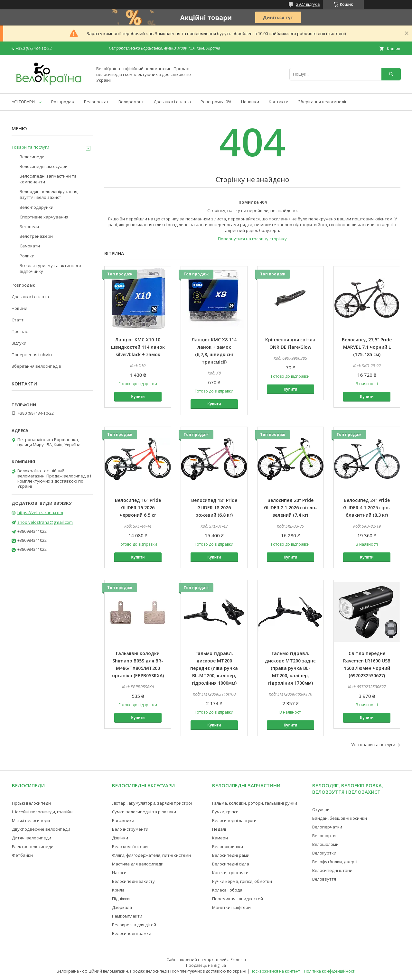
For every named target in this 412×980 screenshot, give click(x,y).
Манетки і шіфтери (231, 907)
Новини (19, 308)
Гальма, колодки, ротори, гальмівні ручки (255, 803)
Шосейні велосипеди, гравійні (43, 812)
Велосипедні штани (332, 870)
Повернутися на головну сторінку (252, 239)
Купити (138, 397)
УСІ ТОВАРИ (23, 102)
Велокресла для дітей (134, 925)
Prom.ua (238, 960)
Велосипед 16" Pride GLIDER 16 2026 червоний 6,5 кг (138, 508)
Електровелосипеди (33, 846)
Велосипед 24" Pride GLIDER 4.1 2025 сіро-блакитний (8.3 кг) (367, 508)
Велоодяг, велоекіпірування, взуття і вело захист (49, 194)
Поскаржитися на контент (275, 971)
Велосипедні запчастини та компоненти (48, 179)
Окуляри (321, 809)
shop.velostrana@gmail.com (45, 522)
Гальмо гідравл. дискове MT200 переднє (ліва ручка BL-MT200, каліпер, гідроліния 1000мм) (214, 668)
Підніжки (121, 899)
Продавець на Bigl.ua (206, 965)
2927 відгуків (308, 4)
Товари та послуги (30, 147)
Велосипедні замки (132, 933)
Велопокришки (228, 846)
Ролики (27, 256)
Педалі (219, 829)
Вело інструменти (130, 829)
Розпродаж (63, 102)
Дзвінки (120, 838)
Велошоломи (325, 844)
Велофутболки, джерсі (335, 862)
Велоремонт (131, 102)
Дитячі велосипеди (32, 838)
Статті (18, 320)
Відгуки (19, 343)
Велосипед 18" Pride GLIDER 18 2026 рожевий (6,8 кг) (214, 508)
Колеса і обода (227, 890)
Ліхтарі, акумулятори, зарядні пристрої (152, 803)
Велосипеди (32, 157)
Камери (220, 838)
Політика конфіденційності (330, 971)
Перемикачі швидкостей (238, 899)
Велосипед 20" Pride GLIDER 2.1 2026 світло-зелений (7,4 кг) (290, 508)
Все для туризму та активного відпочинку (50, 268)
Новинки (250, 102)
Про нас (20, 331)
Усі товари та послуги (373, 744)
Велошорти (324, 836)
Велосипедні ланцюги (234, 820)
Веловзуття (324, 879)
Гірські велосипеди (31, 803)
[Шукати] (391, 74)
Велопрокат (96, 102)
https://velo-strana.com (40, 513)
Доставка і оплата (172, 102)
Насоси (119, 873)
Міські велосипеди (31, 820)
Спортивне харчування (44, 217)
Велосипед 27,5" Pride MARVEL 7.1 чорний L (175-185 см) (367, 347)
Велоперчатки (327, 827)
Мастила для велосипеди (138, 864)
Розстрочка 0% (216, 102)
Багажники (123, 820)
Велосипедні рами (231, 855)
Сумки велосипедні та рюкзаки (144, 812)
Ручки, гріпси (225, 812)
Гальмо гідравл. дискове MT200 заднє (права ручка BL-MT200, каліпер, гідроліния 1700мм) (290, 668)
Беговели (29, 227)
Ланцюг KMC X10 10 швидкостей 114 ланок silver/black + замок (138, 347)
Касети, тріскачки (230, 873)
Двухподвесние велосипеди (41, 829)
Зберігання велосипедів (323, 102)
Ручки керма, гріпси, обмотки (242, 881)
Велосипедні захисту (133, 881)
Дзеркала (122, 907)
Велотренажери (36, 236)
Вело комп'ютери (130, 846)
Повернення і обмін (32, 355)
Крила (118, 890)
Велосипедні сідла (231, 864)
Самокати (30, 246)
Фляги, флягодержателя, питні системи (151, 855)
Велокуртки (324, 853)
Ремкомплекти (127, 916)
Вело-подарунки (37, 207)
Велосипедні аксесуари (44, 166)
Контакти (279, 102)
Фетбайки (22, 855)
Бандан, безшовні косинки (340, 818)
